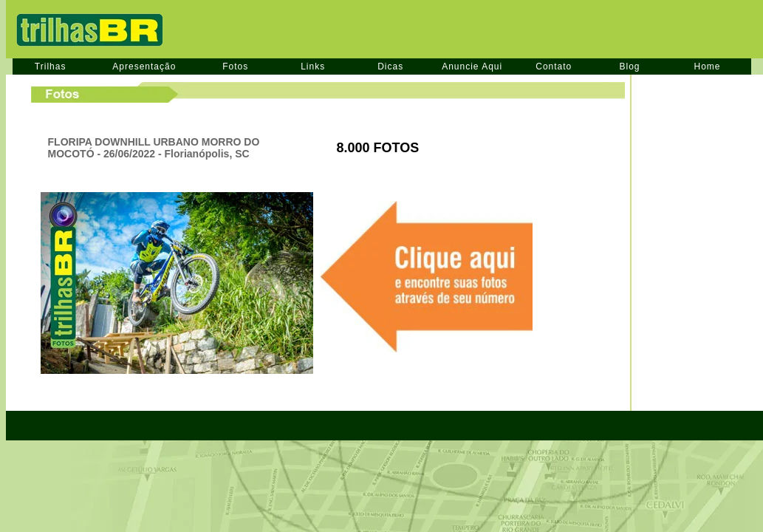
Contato (554, 66)
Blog (629, 66)
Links (313, 66)
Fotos (235, 66)
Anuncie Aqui (472, 66)
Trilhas (51, 66)
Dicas (390, 66)
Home (708, 66)
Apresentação (144, 66)
